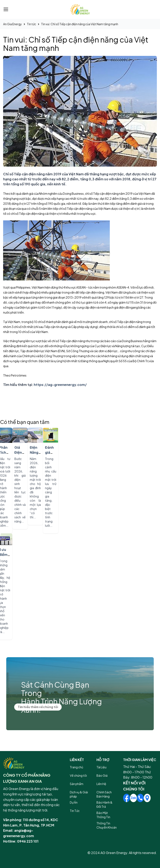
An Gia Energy (12, 24)
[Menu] (6, 9)
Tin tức (31, 24)
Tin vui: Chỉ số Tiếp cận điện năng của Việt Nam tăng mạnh (80, 24)
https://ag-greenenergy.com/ (60, 385)
